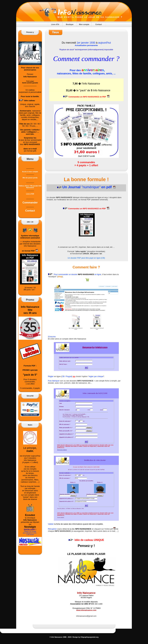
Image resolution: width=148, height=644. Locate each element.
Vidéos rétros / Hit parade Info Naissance (30, 186)
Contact (99, 24)
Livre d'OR (30, 194)
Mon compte (84, 24)
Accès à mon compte (30, 172)
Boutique (70, 24)
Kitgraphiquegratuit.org (89, 637)
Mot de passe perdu (30, 178)
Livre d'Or (55, 24)
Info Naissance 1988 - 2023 (61, 637)
